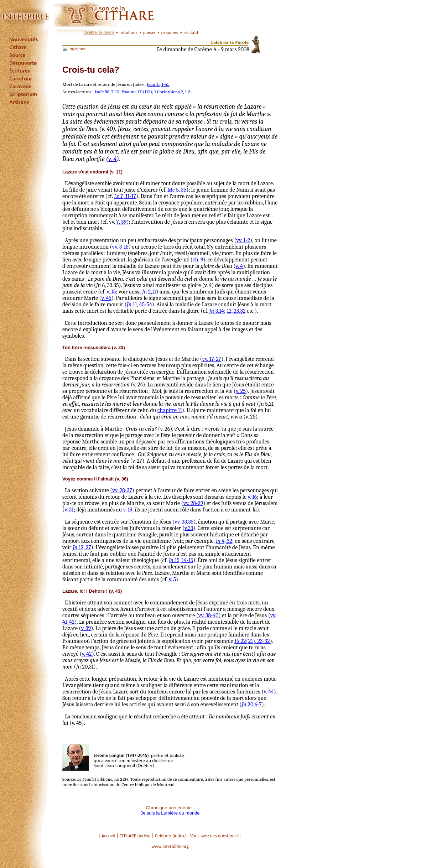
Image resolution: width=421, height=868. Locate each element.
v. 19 (128, 510)
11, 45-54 (139, 305)
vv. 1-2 (243, 240)
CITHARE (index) (135, 836)
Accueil (108, 836)
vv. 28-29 (193, 503)
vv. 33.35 (184, 522)
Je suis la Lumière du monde (170, 813)
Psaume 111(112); (137, 92)
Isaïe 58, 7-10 (107, 92)
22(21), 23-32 (252, 641)
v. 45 (106, 298)
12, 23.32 (236, 311)
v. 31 (69, 510)
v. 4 (112, 159)
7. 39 (121, 222)
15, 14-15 (181, 560)
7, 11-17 (125, 196)
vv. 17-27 (212, 359)
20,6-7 (251, 705)
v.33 (189, 528)
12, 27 (82, 547)
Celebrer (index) (170, 836)
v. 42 (87, 654)
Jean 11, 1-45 (158, 84)
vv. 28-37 (122, 490)
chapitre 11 (170, 410)
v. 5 (172, 579)
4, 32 (224, 541)
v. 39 (86, 628)
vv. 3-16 (120, 247)
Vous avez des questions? (215, 836)
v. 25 (241, 391)
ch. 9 (198, 260)
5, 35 (177, 190)
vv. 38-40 (209, 615)
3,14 (217, 311)
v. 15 (111, 292)
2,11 (149, 292)
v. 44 (269, 692)
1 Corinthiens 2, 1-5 (172, 92)
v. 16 (252, 497)
